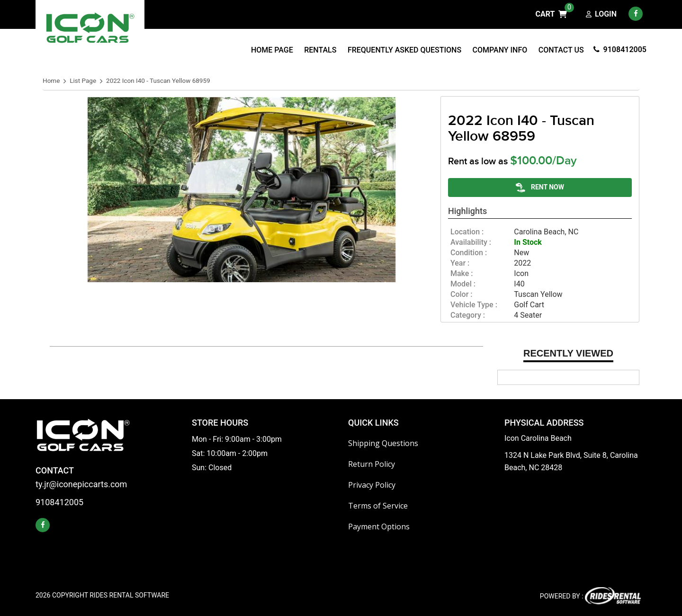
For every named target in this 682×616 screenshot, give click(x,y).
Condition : (469, 253)
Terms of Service (378, 506)
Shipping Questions (383, 443)
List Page (83, 81)
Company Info (500, 50)
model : (463, 284)
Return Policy (372, 464)
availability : (471, 242)
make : (462, 274)
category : (468, 315)
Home (51, 81)
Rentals (320, 50)
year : (460, 263)
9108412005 (620, 49)
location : (467, 232)
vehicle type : (474, 305)
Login (601, 15)
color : (462, 295)
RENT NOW (540, 187)
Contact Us (561, 50)
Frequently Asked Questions (404, 50)
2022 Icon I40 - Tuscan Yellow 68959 (158, 81)
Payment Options (379, 527)
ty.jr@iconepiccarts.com (81, 485)
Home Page (272, 50)
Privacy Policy (372, 485)
